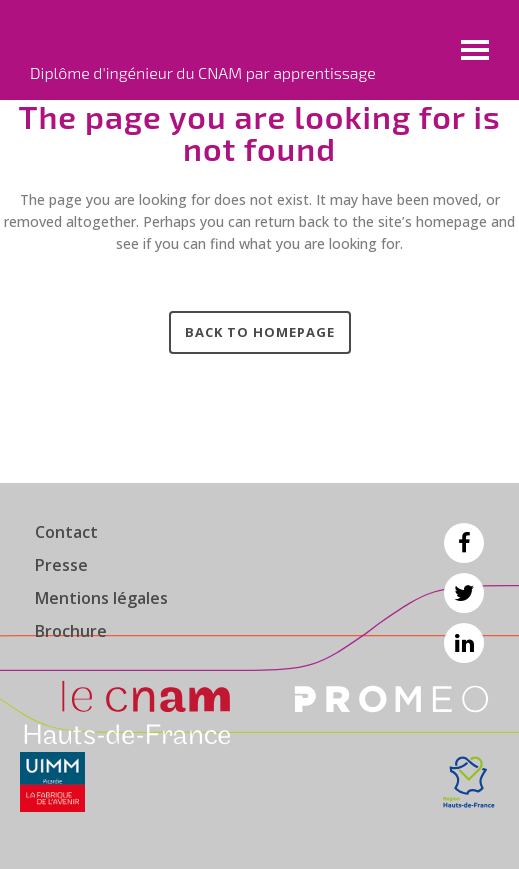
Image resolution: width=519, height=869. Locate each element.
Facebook (464, 543)
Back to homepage (260, 332)
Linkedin (464, 643)
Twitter (464, 593)
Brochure (71, 631)
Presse (61, 565)
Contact (66, 532)
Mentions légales (101, 598)
